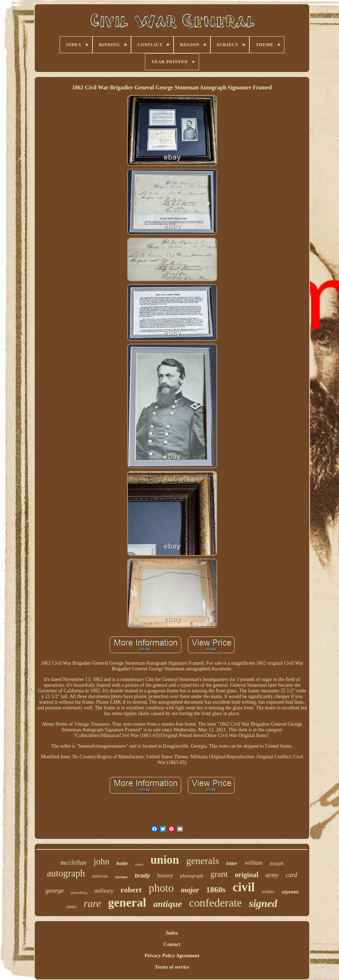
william (253, 863)
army (272, 875)
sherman (121, 877)
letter (232, 863)
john (101, 861)
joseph (276, 863)
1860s (216, 890)
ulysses (290, 892)
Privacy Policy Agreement (172, 956)
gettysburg (79, 892)
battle (122, 863)
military (104, 891)
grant (219, 874)
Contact (172, 944)
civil (244, 887)
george (55, 890)
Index (172, 933)
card (292, 875)
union (165, 860)
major (190, 890)
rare (92, 903)
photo (161, 888)
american (100, 876)
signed (263, 903)
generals (202, 861)
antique (168, 904)
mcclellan (73, 862)
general (127, 903)
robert (131, 890)
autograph (66, 873)
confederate (216, 903)
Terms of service (172, 967)
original (247, 875)
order (139, 864)
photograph (191, 876)
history (165, 876)
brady (142, 876)
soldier (268, 892)
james (72, 907)
